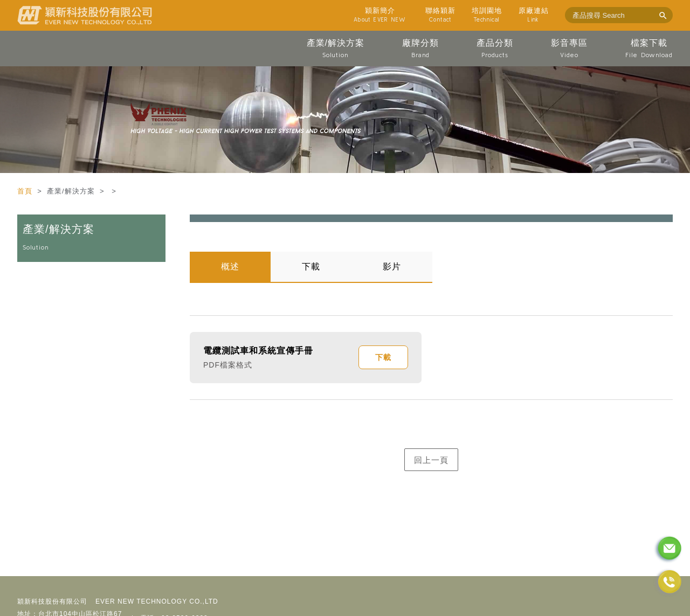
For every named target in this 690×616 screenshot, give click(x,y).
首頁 (26, 191)
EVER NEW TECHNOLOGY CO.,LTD (157, 601)
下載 (311, 267)
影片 (392, 267)
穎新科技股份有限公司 (52, 601)
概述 (230, 267)
